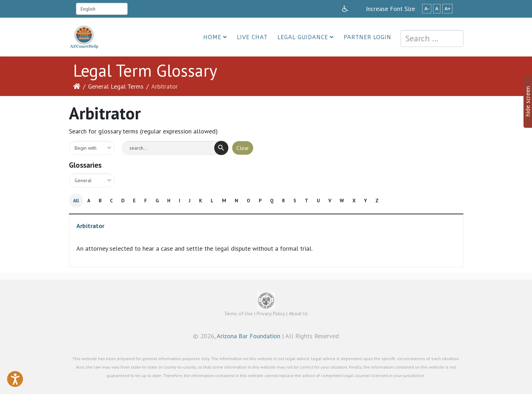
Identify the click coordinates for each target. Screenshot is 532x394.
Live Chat (252, 37)
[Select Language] (102, 9)
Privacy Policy (271, 314)
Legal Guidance (303, 37)
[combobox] (432, 38)
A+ (447, 9)
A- (427, 9)
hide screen (528, 101)
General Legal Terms (116, 86)
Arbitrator (90, 226)
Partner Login (367, 37)
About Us (298, 314)
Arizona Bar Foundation (249, 336)
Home (212, 37)
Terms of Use (238, 314)
